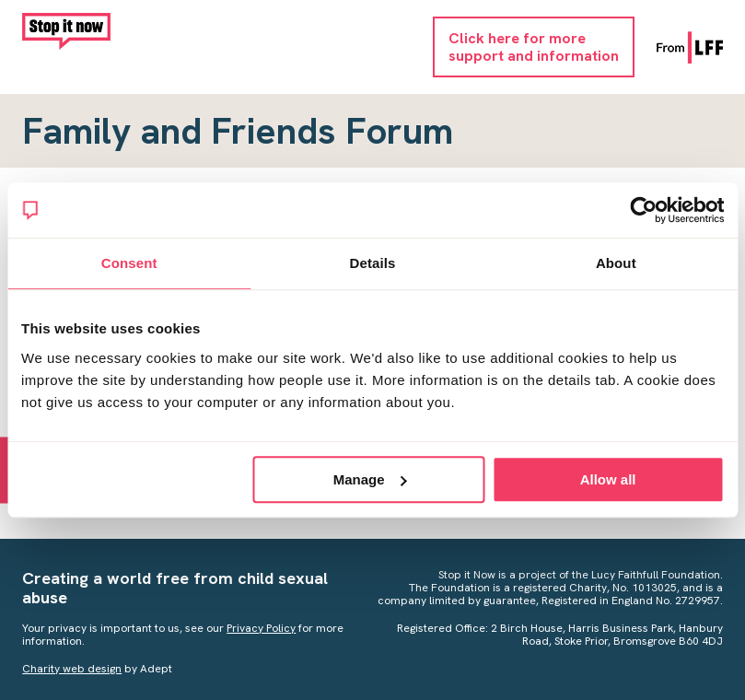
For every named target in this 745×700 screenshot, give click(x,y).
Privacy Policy (261, 628)
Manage (370, 479)
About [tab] (616, 263)
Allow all (608, 479)
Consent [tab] (129, 263)
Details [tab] (373, 263)
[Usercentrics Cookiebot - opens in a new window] (643, 210)
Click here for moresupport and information (534, 47)
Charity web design (72, 669)
